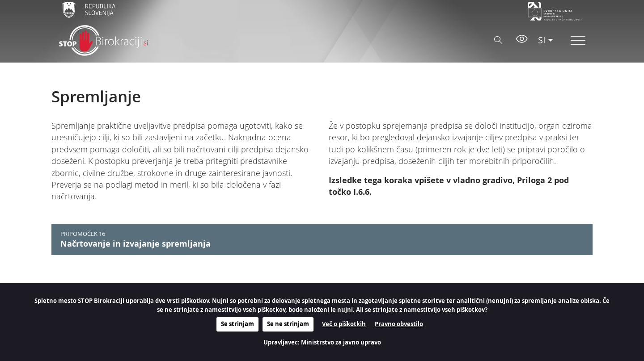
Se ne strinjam (288, 324)
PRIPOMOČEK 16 (83, 234)
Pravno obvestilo (399, 324)
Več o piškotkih (344, 324)
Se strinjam (237, 324)
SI (542, 40)
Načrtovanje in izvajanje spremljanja (136, 244)
